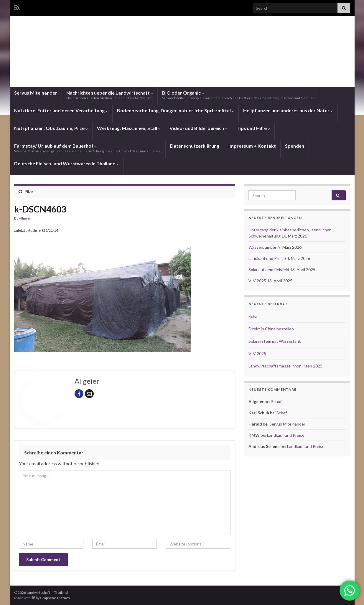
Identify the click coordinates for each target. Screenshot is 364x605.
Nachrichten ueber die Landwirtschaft (110, 95)
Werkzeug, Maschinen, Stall (129, 128)
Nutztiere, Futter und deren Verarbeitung (61, 110)
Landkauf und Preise (268, 258)
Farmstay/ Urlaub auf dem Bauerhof (88, 148)
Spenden (295, 146)
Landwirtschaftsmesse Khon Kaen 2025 (285, 366)
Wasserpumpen (263, 247)
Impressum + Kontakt (252, 146)
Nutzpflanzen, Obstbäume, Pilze (51, 128)
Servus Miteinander (36, 93)
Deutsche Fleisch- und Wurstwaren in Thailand (66, 163)
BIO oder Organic (238, 95)
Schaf (254, 316)
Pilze (29, 191)
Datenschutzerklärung (195, 146)
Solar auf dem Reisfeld (269, 269)
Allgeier (25, 218)
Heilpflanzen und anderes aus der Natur (288, 110)
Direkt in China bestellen (271, 329)
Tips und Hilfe (253, 128)
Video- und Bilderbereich (198, 128)
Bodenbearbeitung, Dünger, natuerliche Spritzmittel (176, 110)
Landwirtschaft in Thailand (182, 63)
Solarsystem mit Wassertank (275, 341)
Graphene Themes (55, 598)
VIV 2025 (258, 281)
